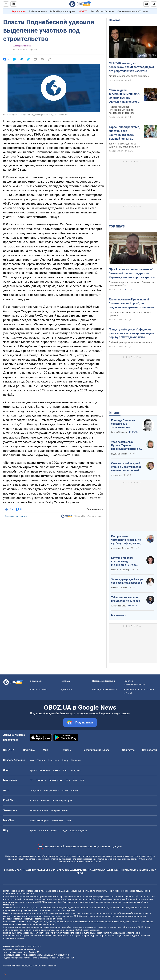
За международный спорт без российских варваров (127, 581)
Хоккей (56, 770)
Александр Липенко (120, 548)
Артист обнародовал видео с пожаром (129, 76)
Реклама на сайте (38, 690)
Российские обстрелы (102, 11)
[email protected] (40, 958)
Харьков (41, 760)
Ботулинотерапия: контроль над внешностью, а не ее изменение (124, 561)
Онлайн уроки (56, 780)
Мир (45, 750)
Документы (67, 690)
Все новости (149, 750)
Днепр (65, 760)
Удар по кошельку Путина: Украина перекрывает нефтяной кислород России (126, 446)
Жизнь (67, 750)
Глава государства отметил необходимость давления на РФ (132, 284)
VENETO (83, 11)
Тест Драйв (35, 790)
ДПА (68, 780)
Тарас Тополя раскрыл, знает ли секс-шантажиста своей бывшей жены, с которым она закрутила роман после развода (125, 133)
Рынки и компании (39, 811)
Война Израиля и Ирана (63, 11)
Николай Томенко (119, 588)
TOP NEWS (117, 226)
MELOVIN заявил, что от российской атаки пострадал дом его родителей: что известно (131, 67)
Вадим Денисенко (119, 454)
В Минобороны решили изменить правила (131, 342)
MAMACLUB (57, 821)
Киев (32, 760)
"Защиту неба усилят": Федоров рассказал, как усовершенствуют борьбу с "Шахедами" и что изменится (131, 333)
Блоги (106, 750)
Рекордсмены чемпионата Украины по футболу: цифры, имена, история (126, 540)
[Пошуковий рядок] (154, 4)
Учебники (41, 780)
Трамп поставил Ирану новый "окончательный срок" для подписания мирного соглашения (131, 303)
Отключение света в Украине (133, 11)
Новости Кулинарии (62, 800)
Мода (64, 831)
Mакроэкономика (60, 811)
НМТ (82, 780)
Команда (65, 681)
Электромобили (51, 790)
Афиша (33, 831)
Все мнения (118, 615)
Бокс (65, 770)
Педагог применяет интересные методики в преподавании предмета (122, 110)
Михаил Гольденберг (121, 570)
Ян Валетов (116, 475)
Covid (68, 821)
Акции (65, 790)
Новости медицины (39, 821)
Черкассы (76, 760)
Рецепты (34, 800)
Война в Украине (38, 11)
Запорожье (54, 760)
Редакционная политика (16, 516)
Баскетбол (45, 770)
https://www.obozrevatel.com (109, 891)
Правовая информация (104, 681)
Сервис (75, 790)
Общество (128, 750)
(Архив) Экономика (22, 46)
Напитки (45, 800)
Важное (115, 20)
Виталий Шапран (119, 432)
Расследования (92, 750)
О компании (36, 681)
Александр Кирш (119, 606)
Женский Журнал (78, 831)
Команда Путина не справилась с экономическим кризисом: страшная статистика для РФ (124, 424)
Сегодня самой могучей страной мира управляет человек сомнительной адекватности (126, 467)
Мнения (115, 413)
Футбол (33, 770)
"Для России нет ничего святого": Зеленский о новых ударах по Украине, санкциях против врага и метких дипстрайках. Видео (132, 273)
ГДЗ (32, 780)
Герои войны (19, 11)
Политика (29, 750)
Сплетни (44, 831)
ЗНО (75, 780)
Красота (55, 831)
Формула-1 (75, 770)
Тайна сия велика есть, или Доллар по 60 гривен (126, 599)
